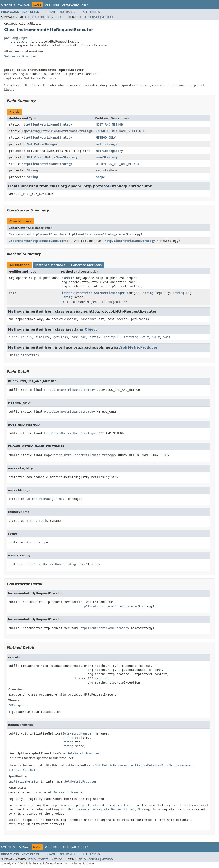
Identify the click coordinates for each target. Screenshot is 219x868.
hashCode (79, 337)
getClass (61, 337)
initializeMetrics (77, 293)
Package (23, 5)
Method (57, 17)
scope (100, 177)
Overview (8, 5)
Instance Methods (50, 265)
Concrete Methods (86, 265)
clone (13, 337)
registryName (107, 170)
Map (24, 131)
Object (91, 329)
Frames (52, 12)
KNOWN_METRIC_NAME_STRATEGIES (121, 131)
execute (68, 278)
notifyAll (112, 337)
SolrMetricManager (42, 144)
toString (131, 337)
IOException (98, 678)
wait (145, 337)
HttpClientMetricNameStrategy (47, 124)
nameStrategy (107, 157)
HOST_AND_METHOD (109, 124)
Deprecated (70, 5)
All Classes (91, 12)
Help (85, 5)
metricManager (108, 144)
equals (26, 337)
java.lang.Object (16, 38)
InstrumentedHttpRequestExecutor (37, 234)
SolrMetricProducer (21, 56)
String (34, 131)
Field (32, 17)
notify (95, 337)
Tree (56, 5)
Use (47, 5)
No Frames (67, 12)
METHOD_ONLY (106, 138)
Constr (43, 17)
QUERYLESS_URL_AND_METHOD (117, 164)
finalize (42, 337)
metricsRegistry (109, 151)
